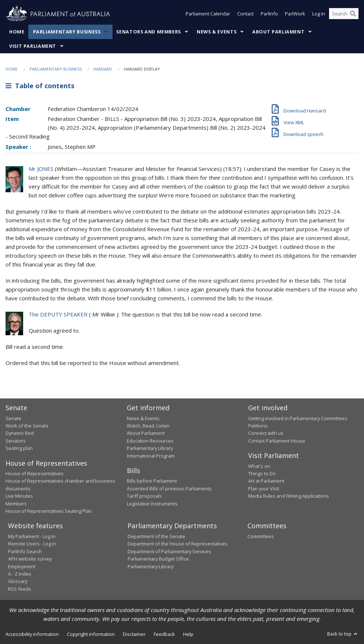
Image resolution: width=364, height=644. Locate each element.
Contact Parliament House (277, 441)
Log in (319, 14)
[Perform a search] (353, 14)
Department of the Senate (156, 536)
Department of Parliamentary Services (169, 551)
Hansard (103, 69)
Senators (16, 441)
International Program (151, 456)
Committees (261, 536)
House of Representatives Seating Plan (49, 511)
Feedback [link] (164, 634)
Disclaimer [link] (134, 634)
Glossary (18, 581)
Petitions (258, 426)
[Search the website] (344, 14)
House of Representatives (35, 473)
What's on (259, 466)
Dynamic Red (20, 433)
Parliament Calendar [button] (208, 14)
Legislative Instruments (152, 504)
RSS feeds (20, 589)
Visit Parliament (33, 46)
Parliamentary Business (67, 32)
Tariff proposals (144, 496)
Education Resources (150, 441)
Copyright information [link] (91, 634)
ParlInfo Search (25, 551)
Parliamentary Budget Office (158, 559)
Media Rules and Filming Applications (289, 496)
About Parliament (278, 32)
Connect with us (266, 433)
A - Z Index (20, 574)
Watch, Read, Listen (148, 426)
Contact (245, 14)
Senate (13, 418)
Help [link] (188, 634)
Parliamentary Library (150, 448)
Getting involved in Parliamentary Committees (298, 418)
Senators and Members (149, 32)
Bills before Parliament (152, 481)
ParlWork (295, 14)
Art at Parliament (266, 481)
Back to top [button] (343, 634)
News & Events (217, 32)
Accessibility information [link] (32, 634)
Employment (22, 566)
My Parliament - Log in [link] (32, 536)
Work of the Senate (27, 426)
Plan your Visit (264, 489)
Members (16, 504)
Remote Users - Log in (32, 544)
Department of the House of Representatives (178, 544)
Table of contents (40, 86)
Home (17, 32)
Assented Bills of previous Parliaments (169, 489)
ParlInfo (269, 14)
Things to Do (262, 473)
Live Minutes (19, 496)
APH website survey (30, 559)
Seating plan (19, 448)
